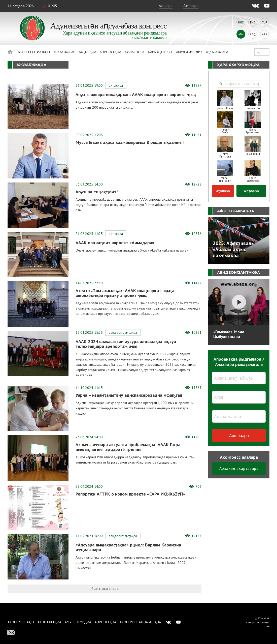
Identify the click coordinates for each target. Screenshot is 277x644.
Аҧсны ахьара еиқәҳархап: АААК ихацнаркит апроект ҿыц (136, 94)
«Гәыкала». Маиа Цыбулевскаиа (229, 334)
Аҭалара (166, 6)
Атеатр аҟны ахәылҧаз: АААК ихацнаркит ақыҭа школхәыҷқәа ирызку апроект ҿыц (125, 293)
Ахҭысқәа (88, 52)
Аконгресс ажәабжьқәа (140, 622)
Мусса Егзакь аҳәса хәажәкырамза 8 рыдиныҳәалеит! (130, 142)
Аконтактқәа (49, 622)
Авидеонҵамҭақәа (123, 332)
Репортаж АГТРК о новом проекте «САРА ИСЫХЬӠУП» (130, 494)
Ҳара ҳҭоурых (160, 52)
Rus (241, 22)
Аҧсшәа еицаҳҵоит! (97, 192)
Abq (253, 34)
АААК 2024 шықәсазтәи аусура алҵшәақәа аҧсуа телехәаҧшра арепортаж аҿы (126, 344)
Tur (265, 22)
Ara (265, 34)
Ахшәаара (239, 435)
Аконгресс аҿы (21, 622)
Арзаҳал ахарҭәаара (239, 468)
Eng (253, 22)
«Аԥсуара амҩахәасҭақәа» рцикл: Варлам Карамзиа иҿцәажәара (128, 547)
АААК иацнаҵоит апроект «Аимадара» (115, 243)
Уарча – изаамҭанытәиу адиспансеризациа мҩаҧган (129, 395)
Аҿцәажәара (217, 52)
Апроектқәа (110, 52)
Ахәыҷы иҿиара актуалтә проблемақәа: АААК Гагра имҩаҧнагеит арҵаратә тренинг (128, 447)
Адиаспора (134, 52)
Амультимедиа (189, 52)
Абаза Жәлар (64, 52)
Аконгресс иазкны (34, 52)
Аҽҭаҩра (191, 6)
